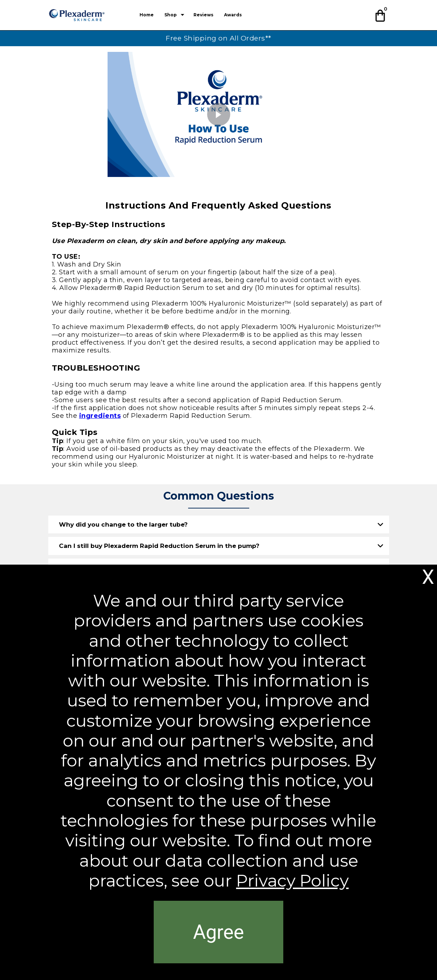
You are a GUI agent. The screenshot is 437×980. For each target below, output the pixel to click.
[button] (381, 14)
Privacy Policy (292, 881)
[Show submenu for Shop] (182, 15)
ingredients (100, 416)
